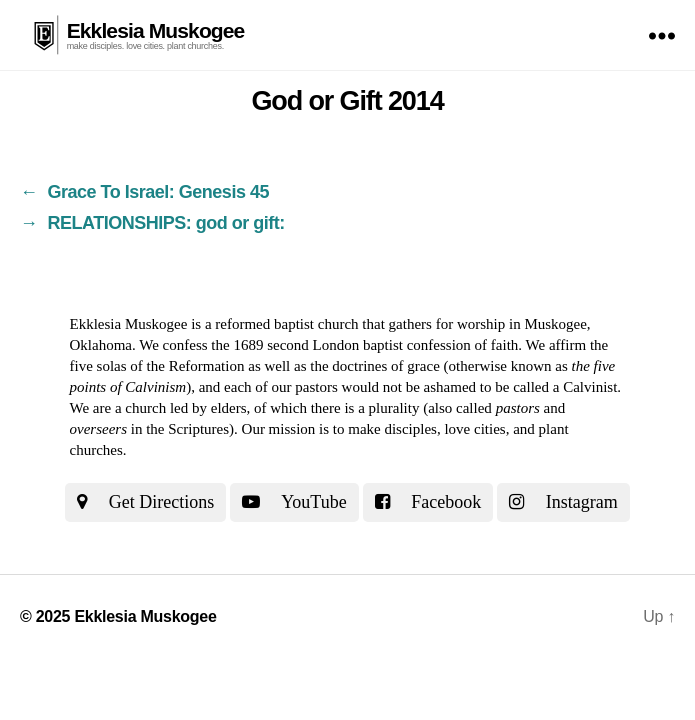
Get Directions (145, 502)
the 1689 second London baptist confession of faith (364, 345)
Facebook (428, 502)
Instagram (563, 502)
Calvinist (590, 387)
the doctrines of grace (375, 366)
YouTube (294, 502)
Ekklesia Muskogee (156, 30)
